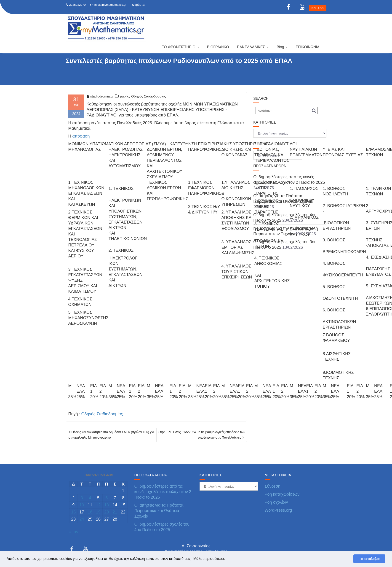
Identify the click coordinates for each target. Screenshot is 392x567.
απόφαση (81, 136)
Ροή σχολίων (276, 502)
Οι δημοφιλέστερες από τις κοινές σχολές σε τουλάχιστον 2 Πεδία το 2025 (163, 492)
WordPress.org (278, 510)
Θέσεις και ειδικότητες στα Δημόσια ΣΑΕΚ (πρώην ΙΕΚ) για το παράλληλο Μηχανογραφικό (111, 435)
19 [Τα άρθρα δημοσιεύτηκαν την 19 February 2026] (98, 512)
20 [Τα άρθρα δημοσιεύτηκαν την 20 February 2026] (107, 512)
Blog (280, 47)
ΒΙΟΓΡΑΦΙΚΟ (218, 47)
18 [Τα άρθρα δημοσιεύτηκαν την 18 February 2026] (90, 512)
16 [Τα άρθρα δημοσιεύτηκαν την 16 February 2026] (73, 512)
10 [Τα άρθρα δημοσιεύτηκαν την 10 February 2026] (82, 505)
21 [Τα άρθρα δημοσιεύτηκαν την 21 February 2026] (115, 512)
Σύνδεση (273, 486)
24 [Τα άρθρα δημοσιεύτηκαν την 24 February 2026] (82, 519)
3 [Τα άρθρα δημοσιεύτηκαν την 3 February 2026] (82, 498)
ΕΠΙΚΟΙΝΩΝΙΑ (308, 47)
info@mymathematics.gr (108, 5)
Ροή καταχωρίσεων (282, 494)
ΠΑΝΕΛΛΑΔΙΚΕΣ (251, 47)
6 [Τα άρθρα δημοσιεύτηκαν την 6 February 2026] (107, 498)
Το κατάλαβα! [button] (369, 559)
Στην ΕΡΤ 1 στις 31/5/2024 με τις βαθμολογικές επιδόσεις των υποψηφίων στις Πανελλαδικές (202, 435)
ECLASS (318, 8)
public (124, 96)
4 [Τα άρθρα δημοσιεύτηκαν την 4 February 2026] (90, 498)
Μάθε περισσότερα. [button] (209, 559)
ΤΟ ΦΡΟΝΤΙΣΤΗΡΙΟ (179, 47)
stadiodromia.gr (100, 96)
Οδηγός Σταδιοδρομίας (149, 96)
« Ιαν (74, 532)
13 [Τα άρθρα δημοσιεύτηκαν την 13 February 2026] (107, 505)
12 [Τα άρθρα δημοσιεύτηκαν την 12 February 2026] (98, 505)
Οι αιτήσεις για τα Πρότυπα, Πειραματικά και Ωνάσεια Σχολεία (160, 511)
